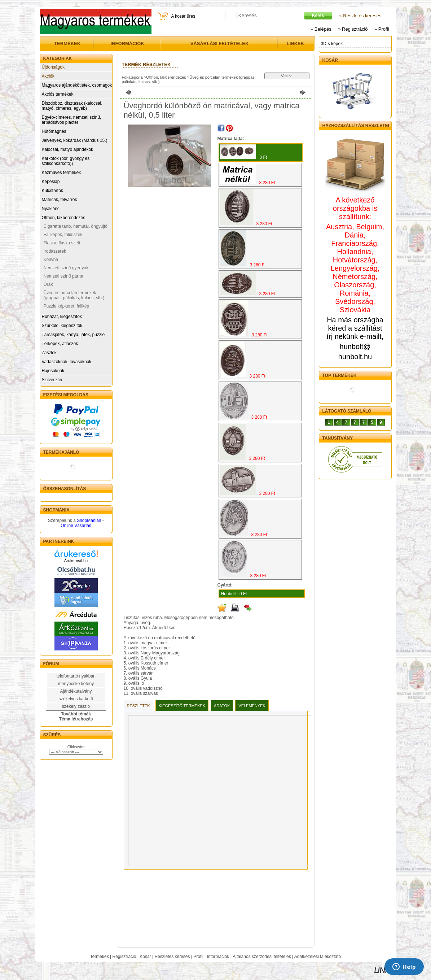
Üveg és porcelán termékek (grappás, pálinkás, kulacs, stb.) (74, 295)
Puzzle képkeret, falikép (67, 306)
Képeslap (51, 182)
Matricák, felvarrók (60, 200)
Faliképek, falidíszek (63, 235)
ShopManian (89, 521)
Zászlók (49, 353)
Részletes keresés (172, 957)
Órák (48, 284)
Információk (218, 957)
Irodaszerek (55, 251)
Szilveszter (52, 380)
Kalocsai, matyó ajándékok (68, 149)
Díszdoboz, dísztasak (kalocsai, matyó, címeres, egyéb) (72, 106)
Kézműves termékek (61, 173)
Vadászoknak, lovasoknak (67, 362)
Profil (198, 957)
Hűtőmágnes (54, 131)
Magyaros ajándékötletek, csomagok (77, 85)
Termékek (100, 957)
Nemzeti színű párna (63, 276)
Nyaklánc (51, 209)
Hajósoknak (53, 371)
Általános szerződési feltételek (262, 957)
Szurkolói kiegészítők (62, 326)
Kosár (145, 957)
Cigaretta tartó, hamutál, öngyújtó (76, 226)
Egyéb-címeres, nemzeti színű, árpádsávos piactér (72, 120)
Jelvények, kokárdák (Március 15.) (75, 140)
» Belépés (321, 29)
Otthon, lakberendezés (64, 218)
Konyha (51, 260)
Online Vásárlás (76, 526)
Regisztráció (124, 957)
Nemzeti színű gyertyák (66, 268)
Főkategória (132, 77)
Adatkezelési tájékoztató (318, 957)
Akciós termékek (58, 94)
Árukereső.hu (76, 561)
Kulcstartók (52, 191)
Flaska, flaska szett (62, 243)
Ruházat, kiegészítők (62, 317)
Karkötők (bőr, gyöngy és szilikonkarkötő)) (66, 161)
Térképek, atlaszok (60, 344)
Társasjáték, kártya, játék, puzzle (73, 335)
